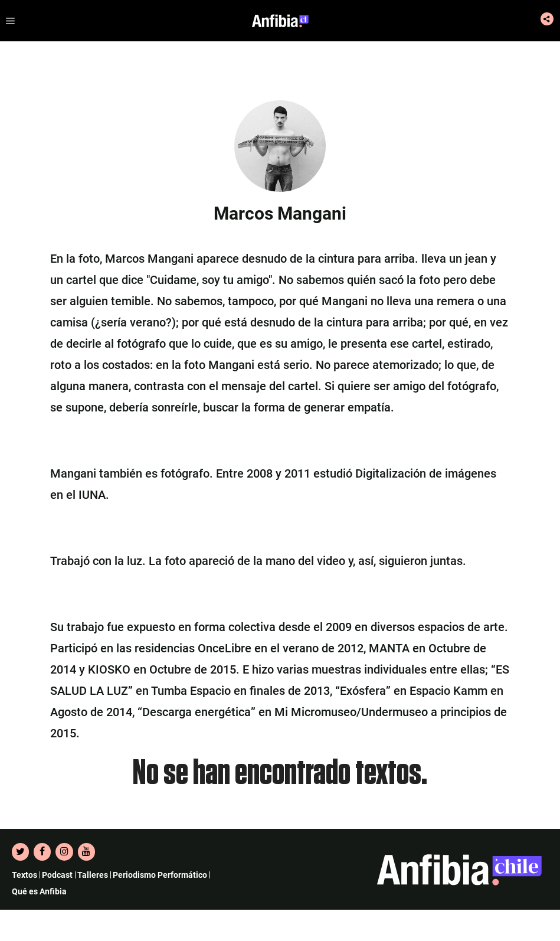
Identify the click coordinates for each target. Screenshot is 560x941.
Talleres (93, 875)
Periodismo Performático (160, 875)
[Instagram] (64, 852)
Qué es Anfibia (39, 891)
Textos (24, 875)
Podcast (57, 875)
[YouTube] (86, 852)
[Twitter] (20, 852)
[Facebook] (42, 852)
